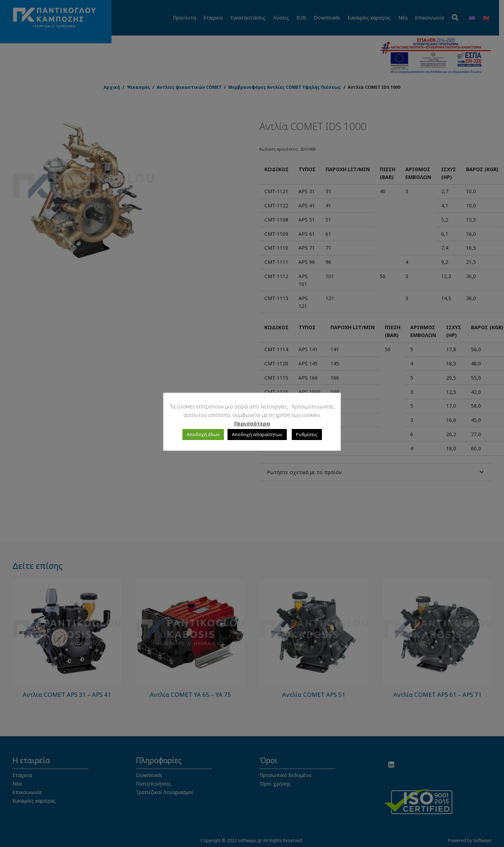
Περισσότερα (252, 423)
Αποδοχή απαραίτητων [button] (257, 434)
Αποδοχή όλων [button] (203, 434)
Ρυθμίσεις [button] (307, 434)
